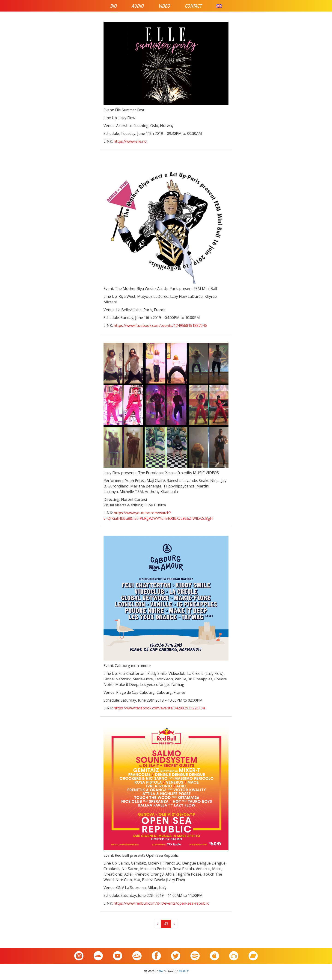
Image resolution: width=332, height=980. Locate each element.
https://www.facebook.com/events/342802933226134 (159, 708)
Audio (138, 6)
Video (164, 6)
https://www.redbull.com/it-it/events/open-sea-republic (161, 903)
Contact (193, 6)
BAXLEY (183, 971)
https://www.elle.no (130, 141)
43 (166, 924)
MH (161, 971)
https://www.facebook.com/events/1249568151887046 (160, 325)
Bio (113, 6)
